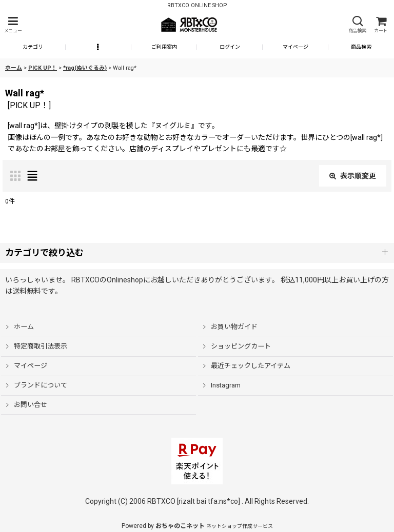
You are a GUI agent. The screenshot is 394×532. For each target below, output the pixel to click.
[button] (13, 25)
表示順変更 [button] (353, 176)
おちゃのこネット (180, 526)
